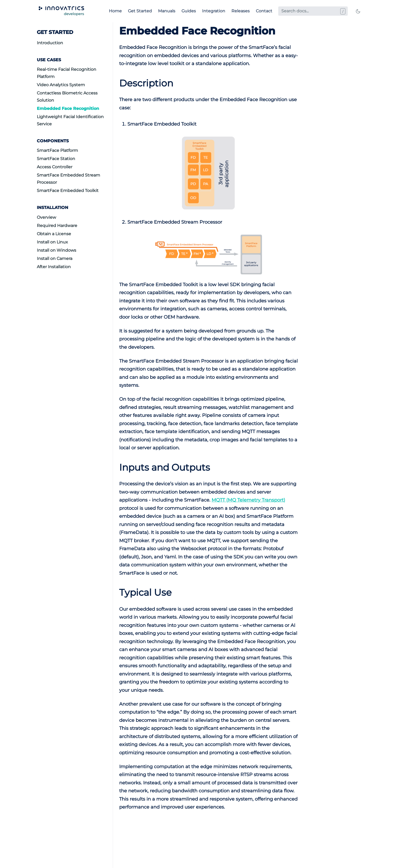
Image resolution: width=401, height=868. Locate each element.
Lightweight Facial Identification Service (70, 120)
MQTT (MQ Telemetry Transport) (248, 500)
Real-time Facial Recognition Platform (67, 73)
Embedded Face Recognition (68, 108)
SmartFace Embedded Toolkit (68, 191)
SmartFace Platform (57, 150)
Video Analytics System (61, 85)
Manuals (167, 11)
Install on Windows (56, 250)
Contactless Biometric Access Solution (67, 97)
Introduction (50, 43)
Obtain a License (54, 234)
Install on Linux (52, 242)
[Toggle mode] (358, 11)
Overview (46, 217)
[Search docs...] (313, 11)
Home (115, 11)
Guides (189, 11)
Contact (264, 11)
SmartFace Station (56, 159)
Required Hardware (57, 226)
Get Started (140, 11)
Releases (241, 11)
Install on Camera (55, 258)
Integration (214, 11)
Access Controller (55, 167)
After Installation (54, 267)
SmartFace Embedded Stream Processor (68, 179)
